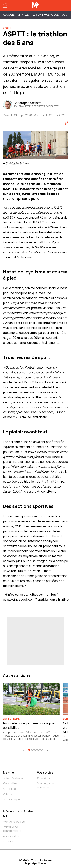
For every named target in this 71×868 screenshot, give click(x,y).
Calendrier (44, 778)
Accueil (9, 15)
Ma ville (9, 772)
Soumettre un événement (46, 785)
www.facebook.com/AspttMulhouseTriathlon (38, 599)
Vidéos (7, 794)
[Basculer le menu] (5, 5)
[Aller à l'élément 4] (38, 750)
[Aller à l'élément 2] (32, 750)
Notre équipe (11, 799)
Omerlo (42, 863)
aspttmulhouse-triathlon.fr (39, 595)
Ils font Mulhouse (14, 778)
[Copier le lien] (66, 123)
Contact (8, 841)
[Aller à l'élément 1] (29, 750)
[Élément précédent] (23, 750)
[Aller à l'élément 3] (35, 750)
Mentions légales (14, 822)
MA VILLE (23, 15)
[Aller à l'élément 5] (41, 750)
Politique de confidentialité (12, 829)
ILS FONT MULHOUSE (45, 15)
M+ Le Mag (10, 789)
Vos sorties (10, 783)
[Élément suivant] (48, 750)
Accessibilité (11, 836)
